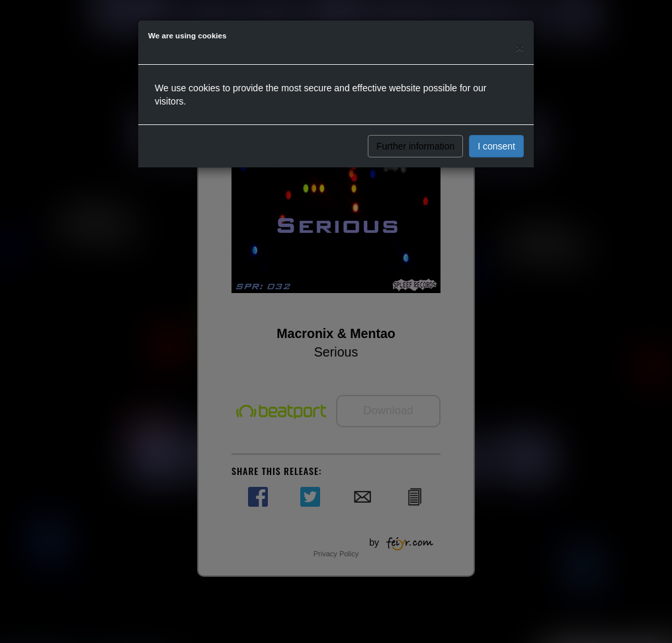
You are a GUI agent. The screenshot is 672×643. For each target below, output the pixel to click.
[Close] (520, 47)
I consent (496, 146)
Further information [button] (415, 146)
